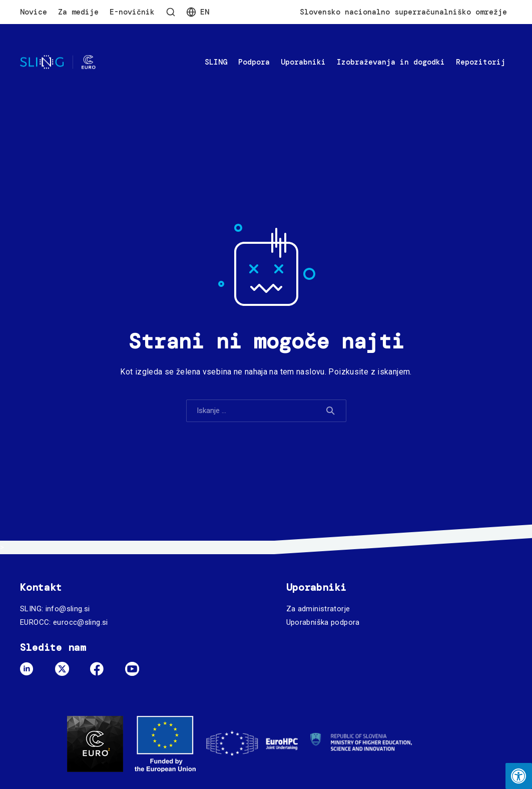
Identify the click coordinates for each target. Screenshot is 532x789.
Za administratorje (318, 609)
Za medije (78, 12)
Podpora (254, 62)
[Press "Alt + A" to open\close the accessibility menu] (519, 776)
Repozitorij (481, 62)
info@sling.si (68, 609)
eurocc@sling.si (81, 622)
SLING (216, 62)
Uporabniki (303, 62)
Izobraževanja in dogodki (391, 62)
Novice (34, 12)
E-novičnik (132, 12)
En (205, 12)
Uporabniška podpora (323, 622)
